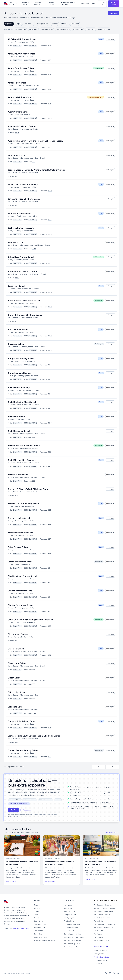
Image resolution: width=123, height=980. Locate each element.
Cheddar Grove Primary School (22, 576)
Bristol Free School (16, 417)
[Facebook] (106, 973)
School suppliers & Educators (44, 940)
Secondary (75, 24)
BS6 (49, 452)
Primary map (90, 29)
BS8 (34, 437)
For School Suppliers (101, 940)
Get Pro (13, 810)
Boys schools (39, 934)
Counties (37, 911)
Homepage (68, 905)
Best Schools (13, 4)
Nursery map (78, 29)
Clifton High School (17, 692)
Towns (36, 915)
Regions (37, 905)
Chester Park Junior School (20, 605)
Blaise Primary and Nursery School (24, 300)
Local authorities (40, 924)
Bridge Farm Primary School (21, 359)
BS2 (49, 554)
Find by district (69, 921)
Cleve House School (17, 663)
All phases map (20, 29)
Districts (37, 908)
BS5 (49, 46)
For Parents (98, 934)
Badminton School (16, 155)
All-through (29, 24)
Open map (114, 13)
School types (38, 921)
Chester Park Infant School (20, 591)
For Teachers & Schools (13, 858)
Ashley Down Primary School (21, 54)
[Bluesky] (118, 973)
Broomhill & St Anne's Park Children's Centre (28, 489)
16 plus (19, 24)
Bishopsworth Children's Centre (23, 271)
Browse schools (53, 4)
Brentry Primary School (19, 330)
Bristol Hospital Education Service (24, 446)
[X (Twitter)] (110, 973)
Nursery (55, 24)
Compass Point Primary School (22, 721)
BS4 (17, 496)
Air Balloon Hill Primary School (22, 39)
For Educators (99, 937)
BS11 (17, 133)
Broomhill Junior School (19, 518)
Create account (113, 4)
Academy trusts (39, 928)
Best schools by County (72, 944)
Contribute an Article (101, 960)
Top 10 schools (69, 931)
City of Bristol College (18, 634)
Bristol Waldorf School (18, 475)
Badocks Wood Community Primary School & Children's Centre (37, 170)
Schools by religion (41, 937)
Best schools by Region (72, 934)
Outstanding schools (71, 928)
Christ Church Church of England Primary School (30, 620)
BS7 (49, 60)
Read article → (11, 882)
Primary (64, 24)
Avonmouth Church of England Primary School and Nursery (35, 141)
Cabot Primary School (18, 547)
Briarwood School (16, 344)
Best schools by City (71, 947)
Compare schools (37, 4)
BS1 (49, 408)
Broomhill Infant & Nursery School (23, 504)
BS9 (34, 162)
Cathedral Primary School (20, 562)
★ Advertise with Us (101, 957)
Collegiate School (16, 707)
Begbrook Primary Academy (21, 228)
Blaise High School (16, 286)
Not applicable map (63, 29)
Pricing (94, 4)
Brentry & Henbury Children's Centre (25, 315)
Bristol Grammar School (19, 431)
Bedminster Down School (19, 213)
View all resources (113, 832)
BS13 (50, 220)
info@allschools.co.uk (21, 928)
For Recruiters (99, 931)
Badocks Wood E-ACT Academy (23, 184)
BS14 (50, 365)
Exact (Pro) (17, 46)
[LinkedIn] (114, 973)
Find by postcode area (72, 924)
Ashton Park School (17, 83)
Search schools (69, 911)
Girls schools (38, 931)
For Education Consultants (103, 911)
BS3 (49, 75)
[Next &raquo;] (117, 767)
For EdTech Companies (102, 915)
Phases (36, 918)
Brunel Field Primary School (20, 533)
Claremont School (16, 649)
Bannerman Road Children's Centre (24, 199)
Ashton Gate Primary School (21, 68)
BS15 (50, 394)
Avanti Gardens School (18, 112)
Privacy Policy (99, 954)
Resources (85, 4)
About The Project (100, 951)
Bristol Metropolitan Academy (22, 460)
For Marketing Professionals (104, 928)
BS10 (17, 176)
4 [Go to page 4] (113, 767)
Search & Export (24, 4)
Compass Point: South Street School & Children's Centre (34, 736)
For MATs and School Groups (104, 924)
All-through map (47, 29)
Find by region (69, 918)
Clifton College (15, 678)
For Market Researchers (103, 918)
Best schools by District (72, 940)
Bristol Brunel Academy (19, 388)
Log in (102, 4)
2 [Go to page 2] (103, 767)
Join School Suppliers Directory (105, 908)
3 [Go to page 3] (108, 767)
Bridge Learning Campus (19, 373)
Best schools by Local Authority (75, 937)
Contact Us (98, 963)
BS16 (50, 118)
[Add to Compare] (110, 39)
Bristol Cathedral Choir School (22, 402)
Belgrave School (15, 242)
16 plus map (33, 29)
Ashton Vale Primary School (21, 97)
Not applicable (42, 24)
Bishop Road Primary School (21, 257)
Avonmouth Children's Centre (22, 126)
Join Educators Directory (103, 905)
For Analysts (98, 921)
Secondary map (104, 29)
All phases (9, 24)
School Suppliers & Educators (68, 4)
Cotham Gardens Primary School (23, 750)
